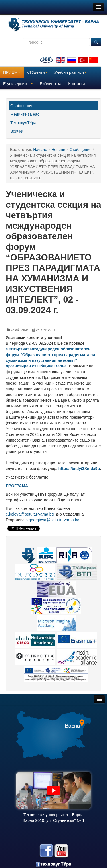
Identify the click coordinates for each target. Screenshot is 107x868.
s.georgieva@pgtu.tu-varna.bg (53, 520)
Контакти (76, 84)
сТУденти (37, 72)
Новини (58, 150)
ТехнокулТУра (23, 123)
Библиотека (51, 84)
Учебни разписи (71, 72)
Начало (40, 150)
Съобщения (21, 106)
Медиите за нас (25, 114)
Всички (17, 131)
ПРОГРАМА (17, 486)
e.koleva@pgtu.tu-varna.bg (30, 514)
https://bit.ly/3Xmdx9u (79, 469)
